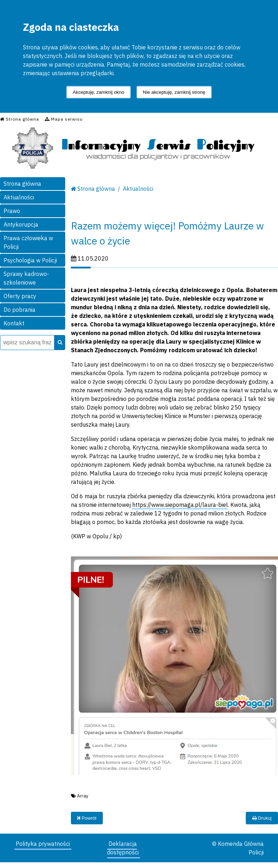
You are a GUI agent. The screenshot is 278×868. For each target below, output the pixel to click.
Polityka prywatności (43, 844)
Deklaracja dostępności (123, 848)
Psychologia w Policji (30, 260)
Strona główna (22, 184)
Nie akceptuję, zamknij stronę (174, 92)
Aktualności (19, 197)
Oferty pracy (20, 296)
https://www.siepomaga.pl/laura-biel (180, 505)
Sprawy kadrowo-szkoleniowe (26, 278)
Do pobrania (20, 310)
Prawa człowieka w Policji (28, 242)
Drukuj (262, 818)
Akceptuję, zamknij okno (99, 92)
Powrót (87, 818)
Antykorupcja (21, 224)
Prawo (12, 211)
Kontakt (14, 323)
